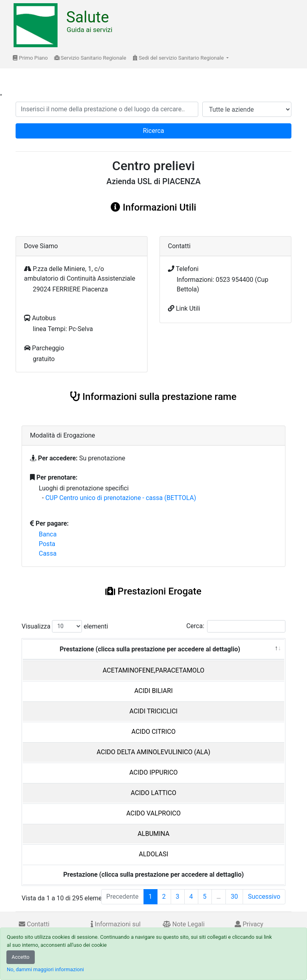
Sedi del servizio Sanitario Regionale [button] (179, 58)
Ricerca (154, 131)
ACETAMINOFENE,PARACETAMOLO (154, 670)
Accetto (21, 957)
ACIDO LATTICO (153, 793)
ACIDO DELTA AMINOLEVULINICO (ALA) (153, 752)
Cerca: (236, 626)
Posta (47, 544)
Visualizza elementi (65, 626)
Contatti (34, 924)
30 (234, 897)
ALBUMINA (153, 834)
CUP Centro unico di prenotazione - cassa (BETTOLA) (121, 498)
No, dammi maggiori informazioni (45, 969)
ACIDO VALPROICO (153, 813)
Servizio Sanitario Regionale (90, 58)
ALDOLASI (153, 854)
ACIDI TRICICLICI (153, 711)
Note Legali (184, 924)
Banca (48, 534)
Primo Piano (30, 58)
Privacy (249, 924)
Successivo (264, 897)
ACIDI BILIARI (153, 691)
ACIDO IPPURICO (153, 772)
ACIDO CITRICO (153, 732)
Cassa (48, 553)
